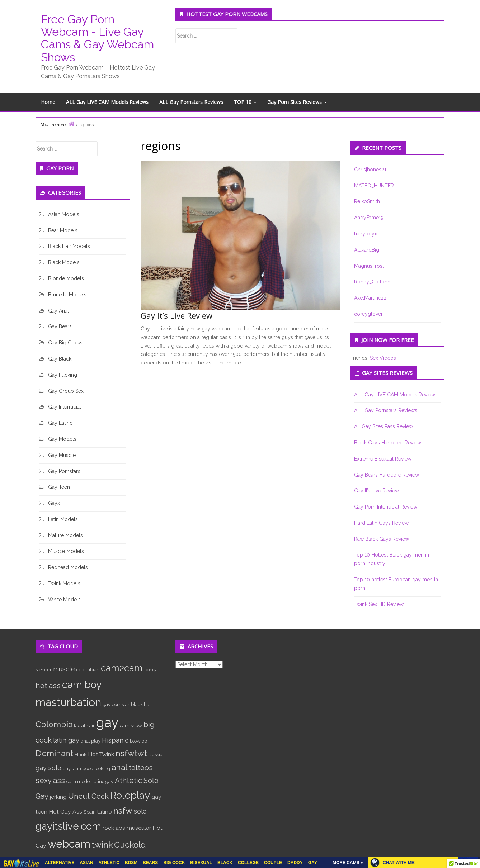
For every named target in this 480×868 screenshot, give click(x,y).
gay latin (72, 768)
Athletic (128, 781)
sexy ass (50, 781)
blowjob (138, 741)
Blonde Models (66, 278)
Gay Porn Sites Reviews (297, 102)
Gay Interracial (65, 407)
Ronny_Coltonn (372, 282)
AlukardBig (367, 250)
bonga (151, 669)
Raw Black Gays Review (382, 539)
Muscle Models (66, 551)
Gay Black (60, 359)
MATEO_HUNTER (374, 186)
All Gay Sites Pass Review (383, 426)
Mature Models (65, 535)
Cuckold (130, 845)
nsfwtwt (131, 753)
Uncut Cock (88, 796)
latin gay (66, 740)
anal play (91, 741)
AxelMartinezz (370, 298)
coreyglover (368, 314)
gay (107, 722)
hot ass (48, 686)
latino (105, 812)
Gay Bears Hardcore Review (387, 475)
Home (48, 102)
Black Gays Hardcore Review (388, 443)
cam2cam (122, 668)
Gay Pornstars (64, 471)
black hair (142, 704)
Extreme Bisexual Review (383, 459)
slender (44, 669)
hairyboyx (366, 234)
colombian (88, 669)
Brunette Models (67, 295)
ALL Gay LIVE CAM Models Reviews (107, 102)
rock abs (114, 828)
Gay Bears (60, 326)
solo (140, 811)
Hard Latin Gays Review (381, 523)
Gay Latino (60, 423)
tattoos (141, 768)
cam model (79, 781)
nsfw (123, 810)
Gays (54, 503)
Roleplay (130, 795)
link (474, 756)
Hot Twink (101, 754)
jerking (58, 797)
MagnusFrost (369, 266)
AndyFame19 (369, 218)
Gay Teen (59, 487)
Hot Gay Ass (65, 812)
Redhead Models (68, 567)
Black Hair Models (69, 246)
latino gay (103, 781)
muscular (139, 828)
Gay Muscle (62, 455)
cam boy (82, 685)
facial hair (84, 725)
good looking (96, 768)
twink (102, 845)
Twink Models (64, 583)
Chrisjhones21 (370, 170)
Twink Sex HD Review (379, 604)
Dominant (54, 753)
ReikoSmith (367, 201)
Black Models (64, 262)
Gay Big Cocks (65, 343)
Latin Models (63, 519)
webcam (69, 844)
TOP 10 (245, 102)
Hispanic (115, 740)
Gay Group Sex (66, 391)
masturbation (68, 702)
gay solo (48, 768)
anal (119, 767)
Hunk (81, 754)
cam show (131, 725)
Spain (90, 812)
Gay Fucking (63, 375)
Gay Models (62, 439)
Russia (156, 754)
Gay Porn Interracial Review (386, 507)
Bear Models (63, 230)
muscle (64, 669)
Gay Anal (58, 311)
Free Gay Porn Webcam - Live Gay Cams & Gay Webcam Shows (97, 38)
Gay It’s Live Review (177, 315)
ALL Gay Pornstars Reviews (191, 102)
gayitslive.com (68, 826)
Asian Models (64, 214)
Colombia (54, 724)
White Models (64, 600)
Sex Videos (383, 358)
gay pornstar (116, 704)
